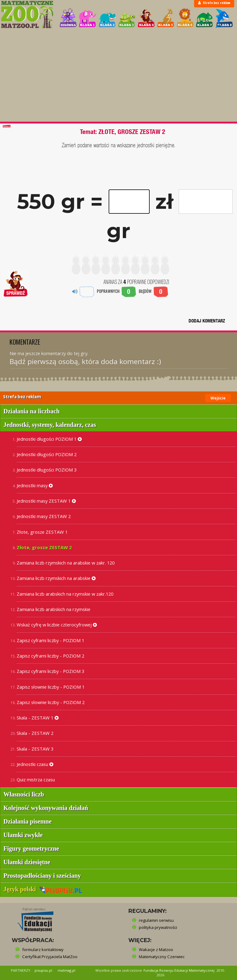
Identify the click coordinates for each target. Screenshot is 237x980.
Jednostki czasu (35, 764)
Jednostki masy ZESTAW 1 (46, 501)
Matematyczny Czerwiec (162, 957)
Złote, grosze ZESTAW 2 (44, 547)
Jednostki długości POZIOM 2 (47, 454)
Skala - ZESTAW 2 (35, 733)
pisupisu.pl (43, 970)
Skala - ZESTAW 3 (35, 749)
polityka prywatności (158, 927)
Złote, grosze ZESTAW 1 (42, 532)
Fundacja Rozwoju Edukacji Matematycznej (179, 970)
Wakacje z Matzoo (156, 950)
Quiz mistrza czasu (36, 780)
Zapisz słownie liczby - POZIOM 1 (51, 687)
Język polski (43, 889)
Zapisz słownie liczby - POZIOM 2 (51, 702)
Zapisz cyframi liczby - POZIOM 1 (50, 640)
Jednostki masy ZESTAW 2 (44, 516)
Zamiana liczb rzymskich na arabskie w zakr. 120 (66, 563)
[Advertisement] (118, 75)
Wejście (218, 398)
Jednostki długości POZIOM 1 (49, 439)
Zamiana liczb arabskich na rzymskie (54, 609)
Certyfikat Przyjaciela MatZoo (50, 957)
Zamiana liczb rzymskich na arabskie (56, 578)
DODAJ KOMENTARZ (207, 321)
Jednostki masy (35, 485)
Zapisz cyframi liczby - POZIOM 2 (50, 656)
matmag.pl (67, 970)
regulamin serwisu (156, 920)
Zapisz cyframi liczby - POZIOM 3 (50, 671)
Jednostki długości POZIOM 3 (47, 470)
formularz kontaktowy (43, 950)
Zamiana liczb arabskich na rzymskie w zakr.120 (65, 594)
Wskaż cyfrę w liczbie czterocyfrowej (57, 625)
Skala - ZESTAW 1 (38, 718)
